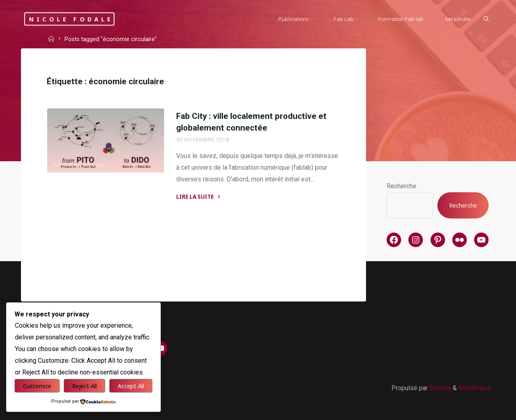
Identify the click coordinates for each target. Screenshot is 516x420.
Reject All (84, 386)
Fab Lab (95, 165)
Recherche (402, 186)
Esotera (439, 388)
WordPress (474, 388)
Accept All (131, 386)
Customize (37, 386)
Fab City (65, 165)
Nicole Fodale (71, 19)
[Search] (486, 19)
